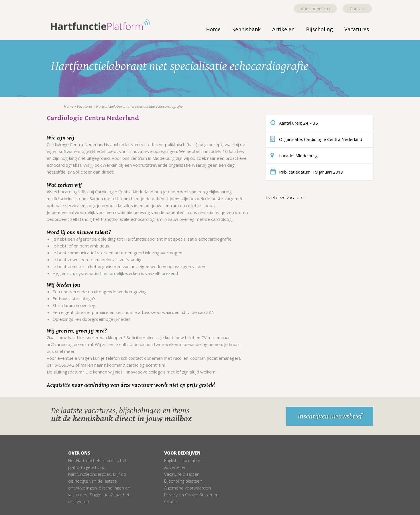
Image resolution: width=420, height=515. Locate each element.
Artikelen (283, 29)
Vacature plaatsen (182, 474)
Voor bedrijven (315, 9)
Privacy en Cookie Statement (192, 495)
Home (213, 29)
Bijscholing (319, 29)
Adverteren (175, 467)
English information (183, 460)
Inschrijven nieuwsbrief (330, 416)
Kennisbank (246, 29)
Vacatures (357, 29)
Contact (357, 9)
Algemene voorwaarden (188, 488)
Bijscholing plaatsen (183, 481)
